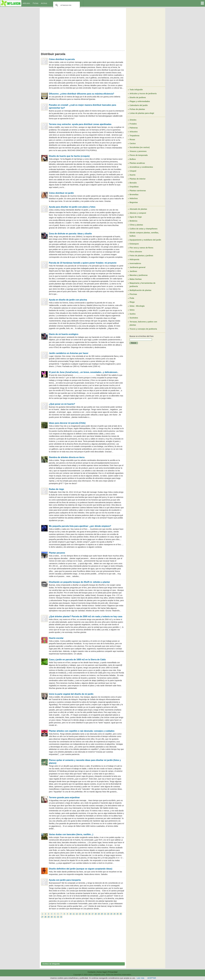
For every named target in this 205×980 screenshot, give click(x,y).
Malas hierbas (136, 279)
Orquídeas (134, 187)
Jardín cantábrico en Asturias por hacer (69, 353)
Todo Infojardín (136, 90)
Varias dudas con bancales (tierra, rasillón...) (71, 834)
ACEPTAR (152, 978)
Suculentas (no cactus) (140, 147)
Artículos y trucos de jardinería (143, 94)
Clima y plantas (136, 225)
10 (70, 914)
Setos (132, 310)
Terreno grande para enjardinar (64, 797)
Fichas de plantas (137, 109)
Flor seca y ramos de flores (141, 248)
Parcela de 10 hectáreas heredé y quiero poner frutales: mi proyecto (83, 263)
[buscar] (66, 5)
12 (77, 914)
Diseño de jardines (138, 97)
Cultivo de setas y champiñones (143, 229)
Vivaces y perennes (138, 151)
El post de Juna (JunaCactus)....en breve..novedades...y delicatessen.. (84, 372)
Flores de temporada (139, 155)
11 (74, 914)
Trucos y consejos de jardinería (143, 329)
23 (111, 914)
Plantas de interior (138, 179)
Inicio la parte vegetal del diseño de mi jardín (71, 694)
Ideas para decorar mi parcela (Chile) (67, 423)
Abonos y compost (138, 213)
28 (45, 917)
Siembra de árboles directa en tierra (67, 457)
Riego (132, 302)
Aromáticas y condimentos (141, 167)
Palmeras (134, 128)
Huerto (133, 175)
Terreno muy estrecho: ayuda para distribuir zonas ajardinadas (80, 124)
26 (121, 914)
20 (102, 914)
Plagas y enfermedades (140, 101)
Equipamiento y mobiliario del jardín (145, 240)
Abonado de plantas (138, 209)
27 (42, 917)
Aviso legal (102, 972)
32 (58, 917)
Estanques (134, 244)
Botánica (133, 221)
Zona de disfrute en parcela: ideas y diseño (70, 234)
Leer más (140, 978)
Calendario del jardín (139, 105)
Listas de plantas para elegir (142, 113)
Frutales (133, 124)
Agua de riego (136, 217)
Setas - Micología (137, 306)
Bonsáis (133, 183)
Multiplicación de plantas (140, 290)
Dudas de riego (56, 489)
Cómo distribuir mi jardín (61, 193)
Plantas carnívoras (138, 191)
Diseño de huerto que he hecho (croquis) (69, 156)
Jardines (133, 271)
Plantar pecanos (57, 553)
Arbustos (134, 132)
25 (118, 914)
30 (52, 917)
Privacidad (113, 972)
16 (89, 914)
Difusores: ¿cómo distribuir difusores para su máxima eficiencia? (82, 94)
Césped (133, 171)
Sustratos (134, 318)
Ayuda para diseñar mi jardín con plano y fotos (72, 207)
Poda (132, 298)
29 (49, 917)
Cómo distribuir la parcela (62, 59)
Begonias (134, 202)
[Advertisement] (83, 29)
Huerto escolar (56, 638)
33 (61, 917)
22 (108, 914)
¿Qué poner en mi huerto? (62, 404)
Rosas (132, 139)
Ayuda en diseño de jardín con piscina (68, 300)
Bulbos (133, 159)
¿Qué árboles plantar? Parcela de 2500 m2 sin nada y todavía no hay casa (86, 616)
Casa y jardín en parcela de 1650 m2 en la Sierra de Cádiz (77, 660)
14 (83, 914)
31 (55, 917)
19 (99, 914)
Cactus (133, 143)
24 (114, 914)
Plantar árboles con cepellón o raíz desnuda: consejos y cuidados (82, 731)
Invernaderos (135, 263)
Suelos (133, 314)
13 (80, 914)
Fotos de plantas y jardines (141, 256)
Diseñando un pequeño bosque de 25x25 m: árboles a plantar (79, 582)
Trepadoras (134, 136)
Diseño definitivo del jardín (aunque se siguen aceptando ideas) (81, 869)
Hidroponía (134, 259)
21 (105, 914)
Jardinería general (137, 267)
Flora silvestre (136, 252)
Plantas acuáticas (137, 163)
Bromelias (134, 195)
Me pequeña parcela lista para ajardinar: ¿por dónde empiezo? (80, 526)
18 (96, 914)
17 (92, 914)
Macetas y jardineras (139, 275)
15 (86, 914)
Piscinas (133, 294)
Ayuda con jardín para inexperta (65, 880)
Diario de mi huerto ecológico (64, 334)
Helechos (134, 198)
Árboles (133, 120)
